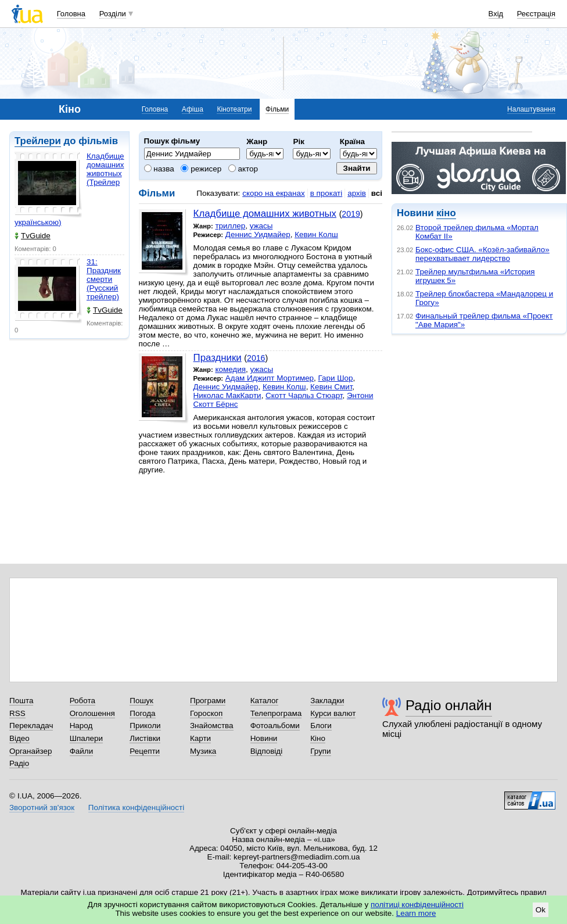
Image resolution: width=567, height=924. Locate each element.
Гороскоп (206, 713)
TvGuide (33, 236)
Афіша (193, 109)
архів (357, 193)
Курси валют (333, 713)
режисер (201, 169)
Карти (200, 738)
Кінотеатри (234, 109)
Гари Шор (336, 378)
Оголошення (92, 713)
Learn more (416, 913)
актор (243, 169)
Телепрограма (276, 713)
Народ (81, 726)
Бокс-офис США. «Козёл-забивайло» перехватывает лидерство (482, 254)
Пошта (21, 701)
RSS (17, 713)
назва (159, 169)
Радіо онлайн (449, 705)
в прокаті (326, 193)
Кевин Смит (331, 387)
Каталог (265, 701)
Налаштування (531, 109)
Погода (142, 713)
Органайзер (30, 751)
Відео (19, 738)
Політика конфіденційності (136, 807)
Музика (203, 751)
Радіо (19, 763)
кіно (446, 213)
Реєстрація (536, 14)
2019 (351, 214)
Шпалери (86, 738)
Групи (320, 751)
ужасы (261, 226)
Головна (71, 14)
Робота (82, 701)
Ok (541, 910)
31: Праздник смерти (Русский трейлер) (104, 279)
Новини (264, 738)
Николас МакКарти (227, 395)
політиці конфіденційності (417, 905)
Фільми (277, 109)
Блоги (321, 726)
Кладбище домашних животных (265, 214)
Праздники (218, 358)
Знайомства (212, 726)
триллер (230, 226)
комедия (230, 369)
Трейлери (38, 141)
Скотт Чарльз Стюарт (304, 395)
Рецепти (145, 751)
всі (377, 193)
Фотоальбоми (275, 726)
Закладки (327, 701)
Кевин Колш (316, 234)
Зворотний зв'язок (42, 807)
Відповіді (267, 751)
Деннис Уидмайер (258, 234)
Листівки (145, 738)
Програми (208, 701)
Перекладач (31, 726)
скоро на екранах (273, 193)
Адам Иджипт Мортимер (270, 378)
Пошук (141, 701)
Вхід (496, 14)
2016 (256, 358)
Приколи (145, 726)
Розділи (113, 14)
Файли (82, 751)
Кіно (318, 738)
